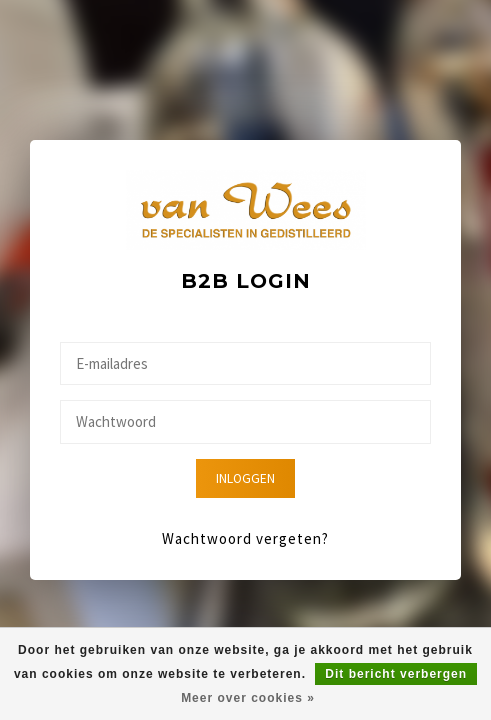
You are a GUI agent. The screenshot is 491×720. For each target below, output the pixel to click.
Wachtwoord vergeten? (245, 538)
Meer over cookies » (248, 698)
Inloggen (245, 478)
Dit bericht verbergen (396, 674)
